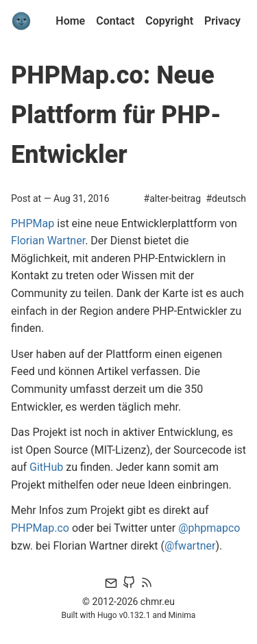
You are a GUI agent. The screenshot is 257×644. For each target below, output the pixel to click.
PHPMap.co (40, 528)
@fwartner (190, 546)
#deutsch (226, 198)
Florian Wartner (48, 241)
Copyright (169, 21)
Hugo (107, 615)
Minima (182, 615)
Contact (115, 21)
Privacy (222, 21)
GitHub (46, 467)
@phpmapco (209, 528)
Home (70, 21)
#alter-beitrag (172, 198)
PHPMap (33, 223)
